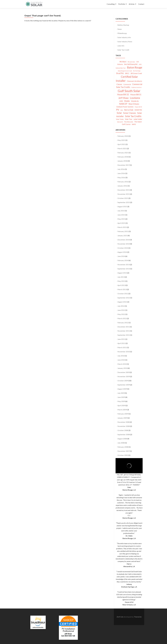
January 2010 (122, 368)
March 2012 (122, 318)
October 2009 (123, 381)
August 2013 (122, 273)
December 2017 (123, 165)
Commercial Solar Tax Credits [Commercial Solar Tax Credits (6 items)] (129, 86)
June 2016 (121, 173)
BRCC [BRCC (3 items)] (127, 73)
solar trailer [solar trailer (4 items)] (138, 119)
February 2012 (123, 323)
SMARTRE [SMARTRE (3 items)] (138, 110)
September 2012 (124, 298)
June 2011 (121, 339)
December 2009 (123, 372)
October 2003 (123, 455)
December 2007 (123, 451)
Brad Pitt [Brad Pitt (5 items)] (120, 73)
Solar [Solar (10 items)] (119, 113)
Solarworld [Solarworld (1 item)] (120, 122)
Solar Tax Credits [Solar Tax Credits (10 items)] (133, 116)
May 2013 (121, 281)
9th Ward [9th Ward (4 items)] (123, 62)
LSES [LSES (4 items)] (121, 101)
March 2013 (122, 289)
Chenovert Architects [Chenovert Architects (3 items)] (134, 81)
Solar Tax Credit (123, 50)
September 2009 (124, 385)
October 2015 (123, 198)
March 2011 (122, 347)
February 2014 (123, 260)
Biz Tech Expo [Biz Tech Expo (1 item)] (137, 71)
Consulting (111, 4)
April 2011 (121, 343)
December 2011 (123, 327)
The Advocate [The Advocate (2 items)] (128, 122)
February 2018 (123, 157)
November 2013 (124, 264)
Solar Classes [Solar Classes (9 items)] (130, 113)
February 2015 (123, 231)
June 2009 (121, 397)
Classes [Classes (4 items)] (119, 84)
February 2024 (123, 136)
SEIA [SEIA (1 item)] (122, 110)
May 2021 (121, 140)
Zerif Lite (120, 617)
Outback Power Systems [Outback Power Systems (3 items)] (125, 107)
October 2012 (123, 294)
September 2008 (124, 434)
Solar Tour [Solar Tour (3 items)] (129, 119)
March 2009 (122, 410)
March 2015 (122, 227)
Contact (141, 4)
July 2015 (121, 211)
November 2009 (124, 376)
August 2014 (122, 252)
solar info (121, 46)
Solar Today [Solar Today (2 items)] (120, 119)
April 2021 (121, 144)
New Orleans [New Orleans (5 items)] (134, 104)
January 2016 (122, 186)
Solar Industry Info (124, 37)
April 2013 (121, 285)
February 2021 (123, 153)
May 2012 (121, 314)
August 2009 (122, 389)
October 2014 (123, 248)
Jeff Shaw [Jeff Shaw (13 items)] (123, 98)
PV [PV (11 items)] (118, 110)
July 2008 (121, 443)
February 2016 (123, 182)
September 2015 (124, 202)
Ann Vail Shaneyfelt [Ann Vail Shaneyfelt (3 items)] (131, 64)
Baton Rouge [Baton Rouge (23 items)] (135, 67)
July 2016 (121, 169)
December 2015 (123, 190)
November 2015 (124, 194)
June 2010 (121, 360)
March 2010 (122, 364)
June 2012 (121, 310)
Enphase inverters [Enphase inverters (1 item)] (137, 87)
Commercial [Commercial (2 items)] (127, 84)
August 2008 (122, 439)
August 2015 (122, 206)
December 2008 (123, 422)
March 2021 (122, 148)
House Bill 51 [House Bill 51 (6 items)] (136, 94)
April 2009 (121, 405)
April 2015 (121, 223)
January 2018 (122, 161)
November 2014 (124, 244)
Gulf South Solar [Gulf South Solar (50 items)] (129, 91)
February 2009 (123, 414)
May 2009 (121, 401)
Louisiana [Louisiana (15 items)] (135, 98)
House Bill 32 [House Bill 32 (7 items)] (123, 94)
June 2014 (121, 256)
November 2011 (124, 331)
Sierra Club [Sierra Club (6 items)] (129, 110)
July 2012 (121, 306)
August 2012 (122, 302)
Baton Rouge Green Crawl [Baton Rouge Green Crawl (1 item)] (125, 71)
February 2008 (123, 447)
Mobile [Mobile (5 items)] (127, 101)
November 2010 (124, 352)
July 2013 (121, 277)
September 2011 (124, 335)
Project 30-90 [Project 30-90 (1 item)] (138, 107)
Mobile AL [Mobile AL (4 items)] (135, 101)
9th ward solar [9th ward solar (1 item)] (131, 62)
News (120, 29)
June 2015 (121, 215)
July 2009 (121, 393)
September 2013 (124, 269)
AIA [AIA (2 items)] (138, 62)
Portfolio (122, 4)
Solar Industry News (125, 42)
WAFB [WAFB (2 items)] (134, 124)
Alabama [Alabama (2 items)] (120, 64)
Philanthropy (122, 33)
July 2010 (121, 356)
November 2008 (124, 426)
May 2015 (121, 219)
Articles (132, 4)
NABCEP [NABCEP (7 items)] (123, 104)
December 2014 (123, 240)
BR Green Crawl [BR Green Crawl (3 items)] (136, 73)
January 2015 (122, 235)
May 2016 (121, 177)
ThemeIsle (138, 617)
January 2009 (122, 418)
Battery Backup (123, 25)
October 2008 (123, 430)
